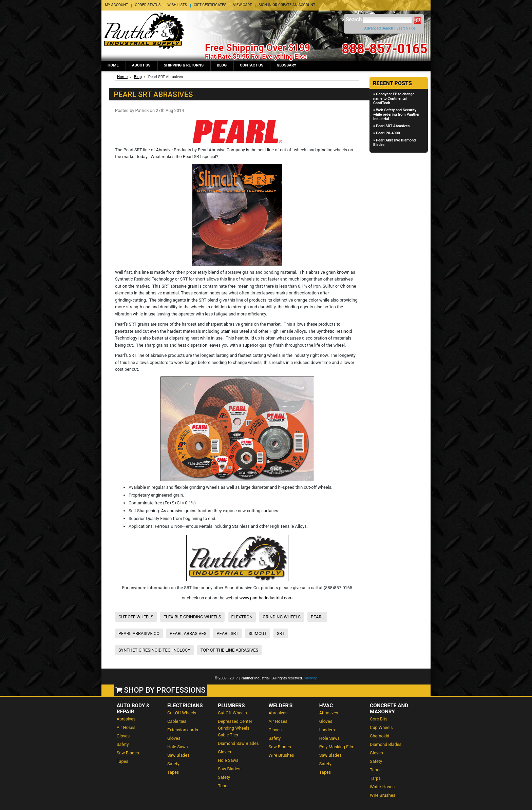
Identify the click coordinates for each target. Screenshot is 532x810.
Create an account (297, 5)
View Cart (242, 5)
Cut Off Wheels (182, 713)
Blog (138, 77)
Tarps (375, 778)
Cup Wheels (381, 727)
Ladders (327, 730)
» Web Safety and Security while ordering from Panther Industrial (396, 114)
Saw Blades (128, 753)
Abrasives (126, 719)
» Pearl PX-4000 (387, 133)
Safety (123, 744)
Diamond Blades (386, 744)
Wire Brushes (281, 755)
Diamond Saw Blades (238, 743)
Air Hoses (126, 727)
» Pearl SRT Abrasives (391, 126)
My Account (116, 5)
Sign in (265, 5)
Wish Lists (177, 5)
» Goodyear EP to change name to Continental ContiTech (394, 99)
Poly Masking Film (337, 747)
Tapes (122, 761)
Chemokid (380, 736)
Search (354, 20)
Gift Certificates (210, 5)
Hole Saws (177, 747)
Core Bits (379, 719)
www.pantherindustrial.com (266, 598)
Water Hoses (382, 787)
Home (122, 77)
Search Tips (406, 28)
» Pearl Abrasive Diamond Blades (394, 142)
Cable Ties (228, 735)
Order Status (148, 5)
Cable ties (177, 721)
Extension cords (183, 730)
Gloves (123, 736)
